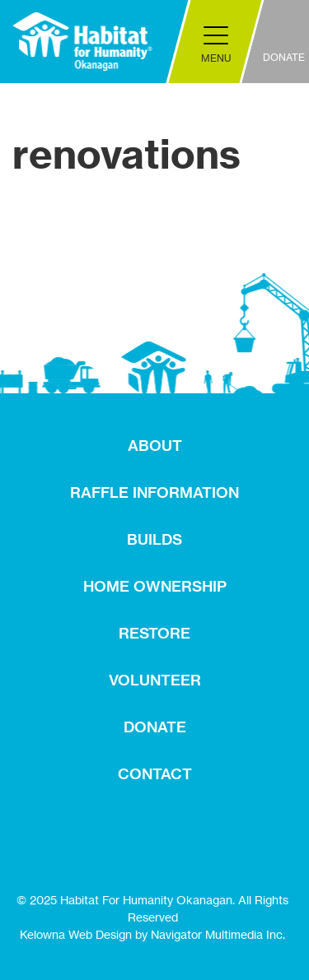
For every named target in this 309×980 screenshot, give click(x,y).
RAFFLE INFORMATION (154, 492)
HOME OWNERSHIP (155, 586)
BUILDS (154, 539)
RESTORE (154, 633)
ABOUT (155, 446)
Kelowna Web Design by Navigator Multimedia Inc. (152, 934)
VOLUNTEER (155, 680)
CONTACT (155, 774)
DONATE (155, 727)
